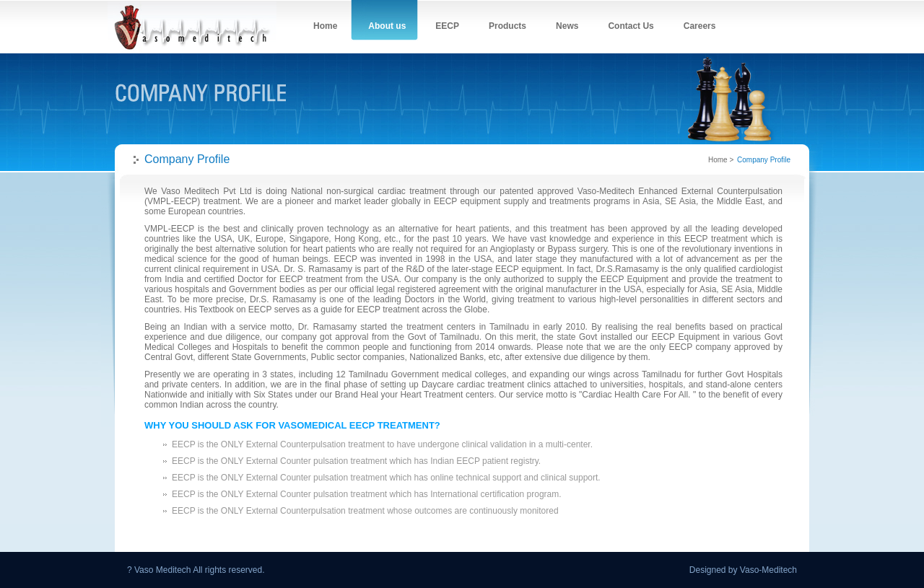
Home (718, 160)
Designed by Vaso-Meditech (743, 570)
